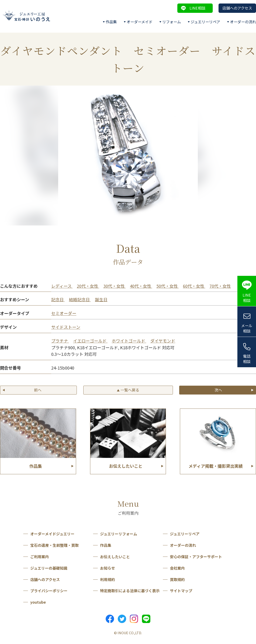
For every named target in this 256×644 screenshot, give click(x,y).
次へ (218, 390)
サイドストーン (66, 327)
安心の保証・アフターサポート (196, 557)
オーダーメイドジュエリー (52, 534)
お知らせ (108, 568)
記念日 (58, 299)
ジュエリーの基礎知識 (49, 568)
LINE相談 (197, 8)
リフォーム (172, 22)
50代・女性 (168, 286)
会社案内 (177, 568)
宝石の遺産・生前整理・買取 (54, 545)
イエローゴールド (90, 341)
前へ (38, 390)
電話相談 (247, 359)
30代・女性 (115, 286)
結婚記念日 (80, 299)
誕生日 (101, 299)
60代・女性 (194, 286)
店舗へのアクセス (237, 8)
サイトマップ (181, 591)
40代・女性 (141, 286)
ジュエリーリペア (205, 22)
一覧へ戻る (128, 390)
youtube (38, 602)
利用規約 (108, 579)
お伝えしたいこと (115, 557)
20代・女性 (88, 286)
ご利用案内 (40, 557)
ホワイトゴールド (129, 341)
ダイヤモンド (163, 341)
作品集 (111, 22)
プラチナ (60, 341)
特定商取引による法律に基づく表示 (130, 591)
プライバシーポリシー (49, 591)
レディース (62, 286)
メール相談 (247, 328)
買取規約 (177, 579)
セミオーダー (64, 313)
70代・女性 (220, 286)
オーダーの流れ (243, 22)
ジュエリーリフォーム (119, 534)
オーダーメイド (140, 22)
